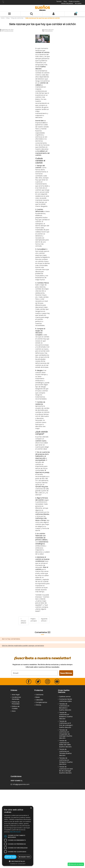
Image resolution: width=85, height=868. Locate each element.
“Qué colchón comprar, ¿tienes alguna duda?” (42, 608)
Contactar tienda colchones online (66, 700)
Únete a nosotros (74, 1)
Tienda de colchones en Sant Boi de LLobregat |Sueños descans (66, 770)
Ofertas (38, 705)
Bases (38, 697)
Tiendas (59, 1)
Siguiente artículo (44, 620)
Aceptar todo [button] (10, 857)
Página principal (34, 620)
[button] (18, 861)
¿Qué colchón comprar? (42, 433)
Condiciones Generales (16, 698)
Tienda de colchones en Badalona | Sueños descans (66, 716)
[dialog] (18, 836)
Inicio (14, 711)
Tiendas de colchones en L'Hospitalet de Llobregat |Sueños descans (66, 734)
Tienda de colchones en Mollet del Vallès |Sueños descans (65, 744)
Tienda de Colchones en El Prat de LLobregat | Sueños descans (66, 724)
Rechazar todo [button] (24, 857)
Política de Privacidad (16, 703)
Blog (65, 1)
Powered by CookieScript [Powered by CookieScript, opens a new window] (18, 864)
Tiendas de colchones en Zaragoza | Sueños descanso (66, 761)
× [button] (31, 808)
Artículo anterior (23, 621)
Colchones (39, 695)
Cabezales (39, 700)
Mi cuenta (78, 3)
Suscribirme (66, 673)
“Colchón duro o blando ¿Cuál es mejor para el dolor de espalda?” (42, 601)
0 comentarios (48, 31)
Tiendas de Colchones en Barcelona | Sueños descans (65, 707)
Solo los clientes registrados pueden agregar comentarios (23, 646)
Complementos (41, 702)
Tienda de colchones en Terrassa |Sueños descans (65, 752)
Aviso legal (16, 695)
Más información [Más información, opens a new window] (15, 832)
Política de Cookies (16, 707)
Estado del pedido (67, 3)
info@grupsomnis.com (21, 784)
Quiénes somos (65, 697)
